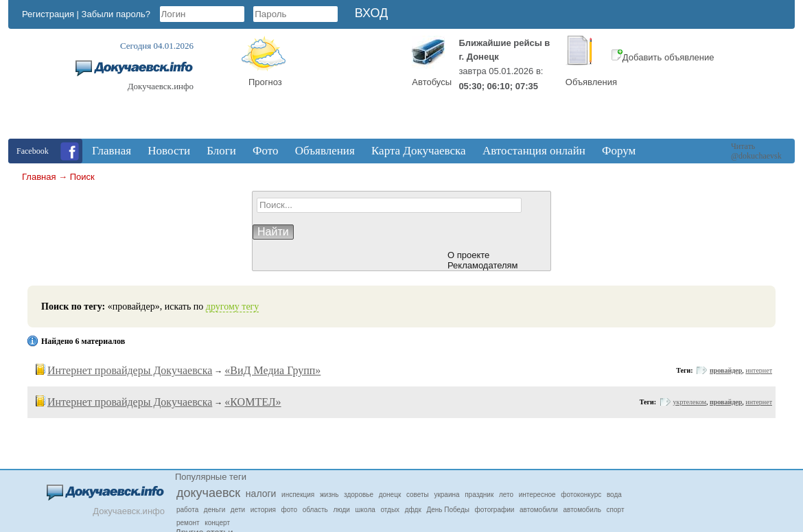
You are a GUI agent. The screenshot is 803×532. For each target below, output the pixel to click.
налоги (261, 494)
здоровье (359, 495)
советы (418, 495)
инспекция (298, 495)
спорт (616, 510)
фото (290, 510)
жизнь (329, 495)
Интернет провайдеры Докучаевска (130, 370)
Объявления (591, 82)
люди (341, 510)
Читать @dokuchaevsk (756, 151)
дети (238, 510)
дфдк (413, 510)
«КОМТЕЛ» (253, 402)
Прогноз (265, 82)
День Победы (448, 510)
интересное (537, 495)
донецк (390, 495)
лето (506, 495)
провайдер (726, 370)
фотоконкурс (581, 495)
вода (614, 495)
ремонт (188, 523)
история (263, 510)
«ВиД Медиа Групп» (272, 370)
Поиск (82, 177)
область (315, 510)
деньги (214, 510)
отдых (390, 510)
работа (187, 510)
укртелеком (690, 402)
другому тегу (233, 307)
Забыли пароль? (116, 14)
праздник (479, 495)
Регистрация (48, 14)
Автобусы (432, 82)
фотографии (495, 510)
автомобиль (582, 510)
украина (446, 495)
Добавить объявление (663, 57)
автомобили (539, 510)
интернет (759, 370)
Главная (39, 177)
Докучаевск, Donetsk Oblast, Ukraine (348, 87)
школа (365, 510)
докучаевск (208, 493)
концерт (217, 523)
